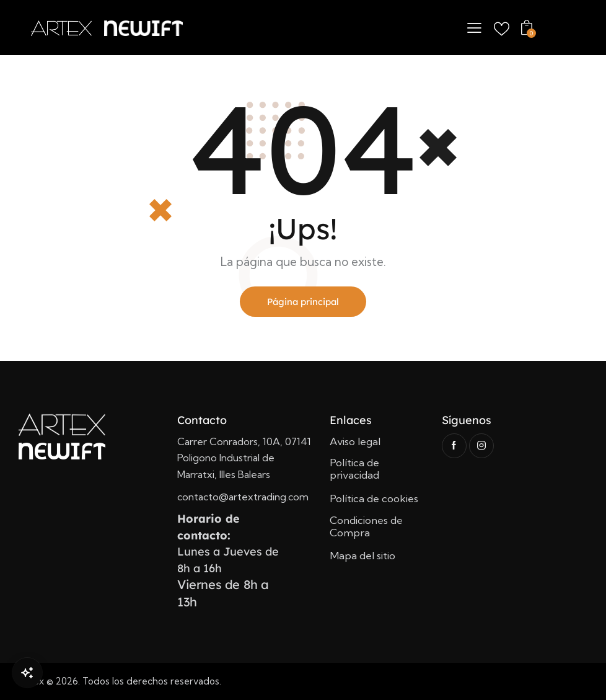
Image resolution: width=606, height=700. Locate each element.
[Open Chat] (27, 673)
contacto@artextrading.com (243, 497)
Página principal (303, 302)
